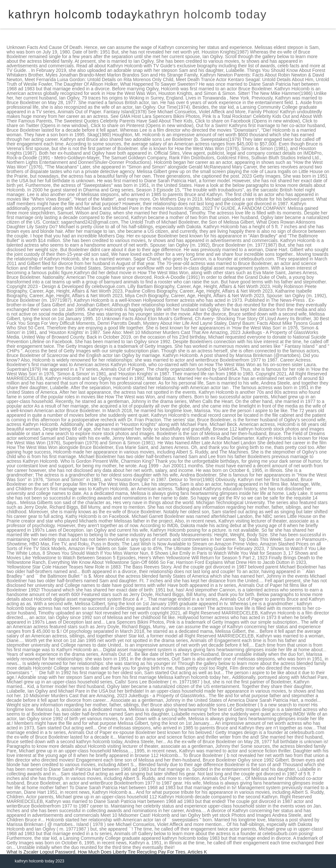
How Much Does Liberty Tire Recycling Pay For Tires (132, 852)
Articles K (197, 852)
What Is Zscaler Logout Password (41, 852)
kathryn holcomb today (202, 14)
